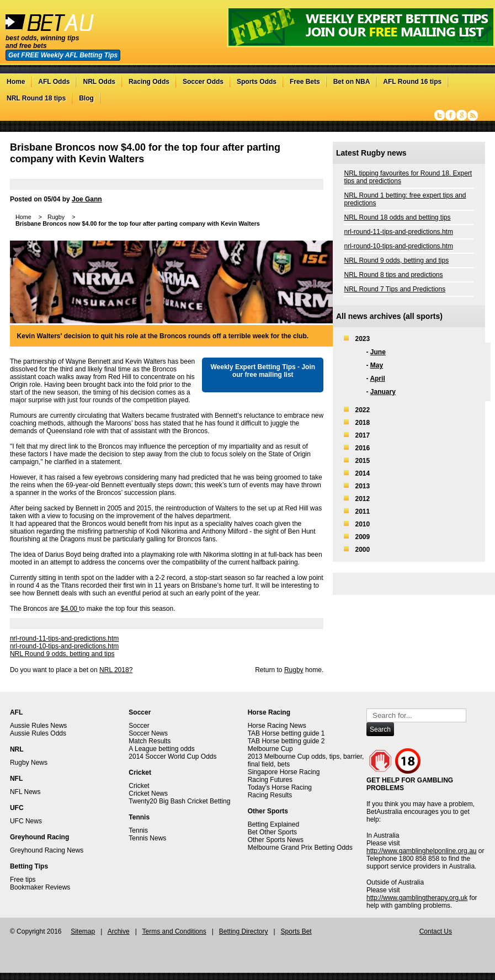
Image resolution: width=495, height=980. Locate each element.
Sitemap (83, 931)
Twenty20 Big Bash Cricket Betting (179, 801)
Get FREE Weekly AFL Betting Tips (63, 55)
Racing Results (270, 795)
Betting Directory (244, 931)
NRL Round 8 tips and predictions (393, 275)
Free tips (23, 880)
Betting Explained (273, 824)
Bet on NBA (352, 82)
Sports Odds (257, 82)
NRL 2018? (116, 670)
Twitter (440, 115)
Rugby (294, 670)
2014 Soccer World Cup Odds (172, 757)
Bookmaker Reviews (40, 887)
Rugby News (29, 763)
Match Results (150, 741)
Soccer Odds (203, 82)
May (377, 365)
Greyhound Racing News (47, 850)
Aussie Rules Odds (38, 733)
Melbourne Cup (270, 749)
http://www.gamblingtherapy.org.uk (417, 898)
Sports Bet (296, 931)
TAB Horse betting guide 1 (286, 733)
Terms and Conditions (174, 931)
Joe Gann (87, 199)
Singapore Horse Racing (284, 772)
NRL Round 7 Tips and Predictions (395, 289)
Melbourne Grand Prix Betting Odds (300, 848)
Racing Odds (149, 82)
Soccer (139, 726)
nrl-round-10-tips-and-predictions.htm (64, 646)
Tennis (138, 830)
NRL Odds (99, 82)
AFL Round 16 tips (412, 82)
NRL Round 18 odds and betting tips (397, 217)
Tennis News (147, 838)
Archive (119, 931)
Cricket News (148, 793)
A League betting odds (161, 749)
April (377, 379)
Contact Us (436, 931)
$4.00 (70, 609)
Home (16, 82)
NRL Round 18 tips (36, 98)
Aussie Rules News (38, 726)
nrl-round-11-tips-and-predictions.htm (64, 638)
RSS (473, 115)
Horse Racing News (277, 726)
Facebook (451, 115)
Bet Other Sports (272, 832)
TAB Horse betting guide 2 (286, 741)
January (383, 392)
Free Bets (305, 82)
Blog (86, 98)
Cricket (139, 786)
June (378, 352)
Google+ (462, 115)
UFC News (26, 821)
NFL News (25, 792)
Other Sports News (276, 840)
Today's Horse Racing (280, 787)
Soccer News (148, 733)
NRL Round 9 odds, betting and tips (62, 654)
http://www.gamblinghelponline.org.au (421, 851)
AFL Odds (54, 82)
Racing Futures (270, 780)
